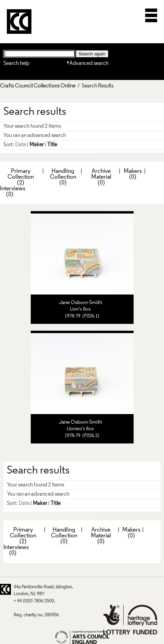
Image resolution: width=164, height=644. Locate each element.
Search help (16, 64)
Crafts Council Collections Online (38, 86)
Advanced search (89, 64)
